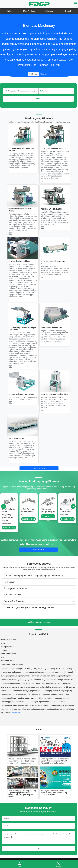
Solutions (49, 11)
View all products (39, 469)
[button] (16, 715)
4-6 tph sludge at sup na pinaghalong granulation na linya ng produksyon (8, 518)
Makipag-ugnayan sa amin (38, 546)
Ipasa (38, 99)
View (10, 172)
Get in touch (32, 74)
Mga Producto (29, 11)
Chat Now (46, 74)
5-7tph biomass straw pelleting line (48, 512)
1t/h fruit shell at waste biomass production (66, 513)
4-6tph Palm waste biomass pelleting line (28, 513)
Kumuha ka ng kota (9, 530)
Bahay (10, 11)
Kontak (68, 11)
